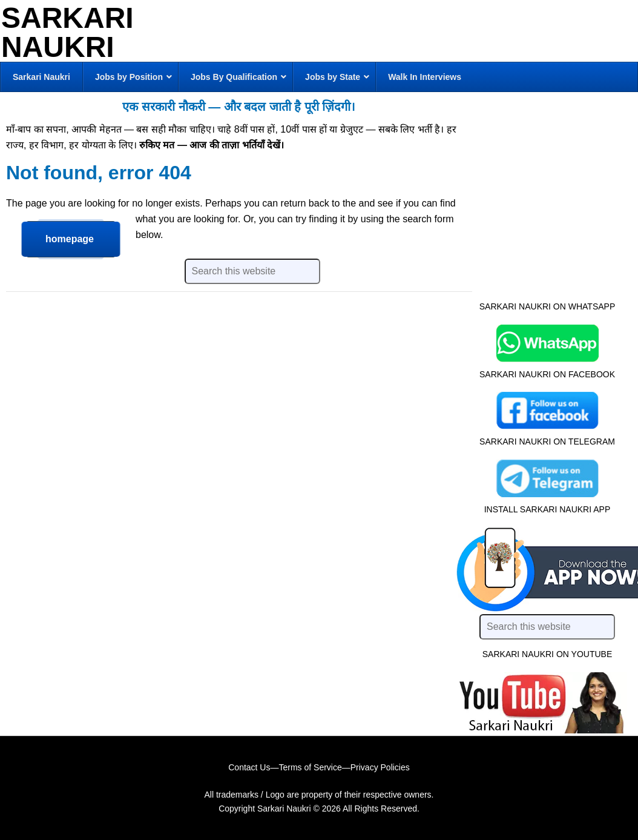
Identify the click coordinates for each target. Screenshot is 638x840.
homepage (70, 239)
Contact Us (249, 767)
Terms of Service (310, 767)
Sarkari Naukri (67, 32)
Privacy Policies (380, 767)
